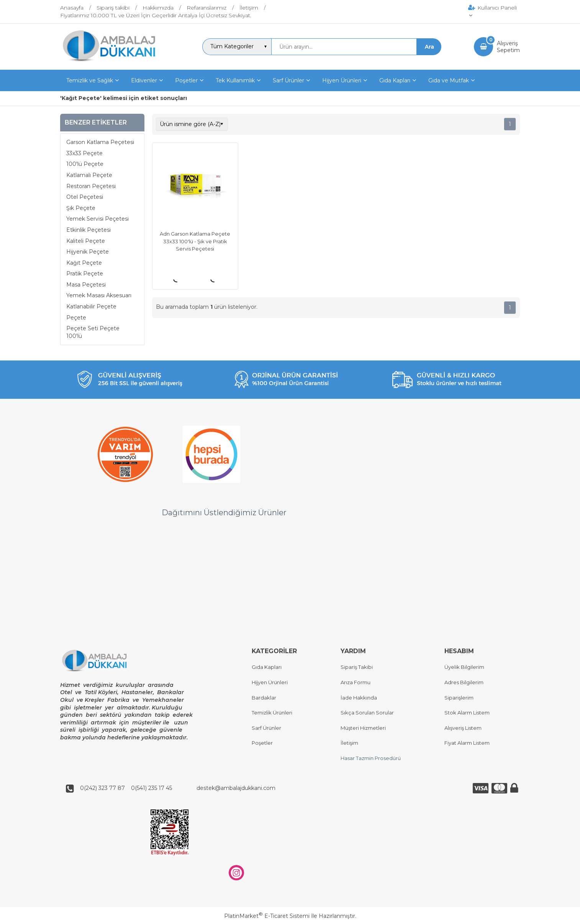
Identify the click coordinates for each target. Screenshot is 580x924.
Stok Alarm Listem (467, 713)
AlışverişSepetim (508, 47)
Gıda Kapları (267, 667)
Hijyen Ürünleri (270, 682)
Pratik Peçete (85, 274)
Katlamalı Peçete (89, 175)
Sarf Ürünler (266, 728)
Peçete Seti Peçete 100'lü (93, 332)
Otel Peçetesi (85, 197)
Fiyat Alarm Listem (467, 743)
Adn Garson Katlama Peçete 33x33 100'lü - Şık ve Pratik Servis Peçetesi (195, 241)
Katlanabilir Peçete (91, 306)
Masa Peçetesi (86, 285)
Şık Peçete (81, 208)
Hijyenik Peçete (88, 252)
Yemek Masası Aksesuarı (99, 295)
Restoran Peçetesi (91, 186)
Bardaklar (264, 698)
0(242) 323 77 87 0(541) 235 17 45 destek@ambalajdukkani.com (175, 788)
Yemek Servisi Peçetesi (97, 219)
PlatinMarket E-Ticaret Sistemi (267, 916)
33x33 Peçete (84, 153)
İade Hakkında (359, 698)
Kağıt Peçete (84, 263)
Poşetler (262, 743)
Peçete (76, 318)
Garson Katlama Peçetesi (100, 142)
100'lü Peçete (85, 164)
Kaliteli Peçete (86, 241)
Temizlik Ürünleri (272, 713)
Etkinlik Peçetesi (88, 230)
